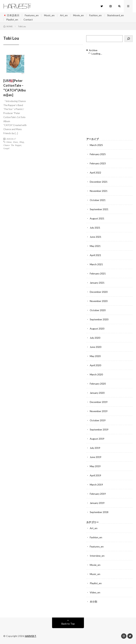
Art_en (64, 15)
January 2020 (97, 393)
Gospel (6, 148)
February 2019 (98, 494)
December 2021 (99, 182)
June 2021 (96, 237)
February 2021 (98, 273)
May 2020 (95, 356)
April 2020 (95, 365)
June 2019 (96, 457)
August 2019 (97, 439)
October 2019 (98, 420)
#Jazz (15, 142)
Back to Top (68, 624)
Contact (28, 20)
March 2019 (96, 485)
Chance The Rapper (12, 145)
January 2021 (97, 283)
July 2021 (95, 228)
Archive (93, 50)
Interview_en (97, 556)
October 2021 (98, 200)
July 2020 (95, 338)
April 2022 (95, 173)
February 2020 (98, 384)
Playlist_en (12, 20)
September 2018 (99, 512)
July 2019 (95, 448)
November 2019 (99, 411)
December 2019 (99, 402)
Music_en (49, 15)
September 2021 (99, 209)
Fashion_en (95, 15)
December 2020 (99, 292)
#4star (9, 142)
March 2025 (96, 145)
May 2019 (95, 466)
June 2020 (96, 347)
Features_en (32, 15)
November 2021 (99, 191)
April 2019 (95, 475)
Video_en (95, 592)
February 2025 (98, 154)
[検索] (129, 39)
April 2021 (95, 255)
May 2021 (95, 246)
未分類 (93, 602)
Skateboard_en (115, 15)
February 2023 (98, 163)
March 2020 (96, 374)
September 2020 (99, 319)
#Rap (22, 142)
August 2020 (97, 329)
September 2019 (99, 429)
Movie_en (78, 15)
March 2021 (96, 264)
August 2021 (97, 218)
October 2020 (98, 310)
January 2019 (97, 503)
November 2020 (99, 301)
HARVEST (31, 636)
